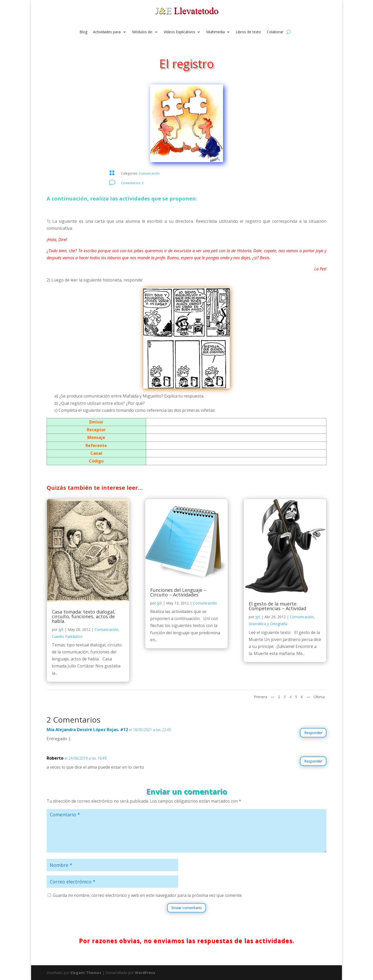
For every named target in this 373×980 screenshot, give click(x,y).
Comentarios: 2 (132, 183)
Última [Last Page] (319, 697)
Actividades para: (107, 32)
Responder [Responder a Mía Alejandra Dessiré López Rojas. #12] (313, 733)
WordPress (145, 973)
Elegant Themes (86, 973)
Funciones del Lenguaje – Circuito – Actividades (178, 592)
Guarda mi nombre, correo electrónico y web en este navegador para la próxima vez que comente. (148, 895)
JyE (61, 629)
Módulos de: (142, 32)
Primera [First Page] (260, 697)
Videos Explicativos (180, 32)
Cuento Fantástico (67, 636)
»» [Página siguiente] (308, 697)
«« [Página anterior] (272, 697)
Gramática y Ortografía (268, 624)
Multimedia (216, 32)
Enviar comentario (187, 908)
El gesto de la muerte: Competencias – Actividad (277, 606)
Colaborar (275, 32)
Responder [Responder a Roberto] (313, 761)
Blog (83, 32)
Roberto (55, 758)
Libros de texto (248, 32)
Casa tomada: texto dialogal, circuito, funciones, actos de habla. (84, 616)
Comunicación (149, 173)
